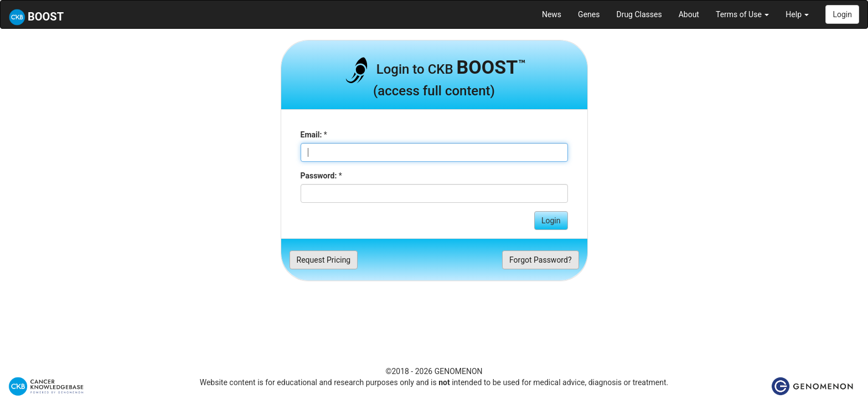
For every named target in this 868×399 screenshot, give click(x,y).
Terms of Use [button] (742, 14)
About (689, 14)
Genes (589, 14)
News (552, 14)
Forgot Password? (541, 260)
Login (842, 14)
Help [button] (797, 14)
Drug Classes (639, 14)
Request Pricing (324, 260)
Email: (311, 135)
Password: (319, 176)
